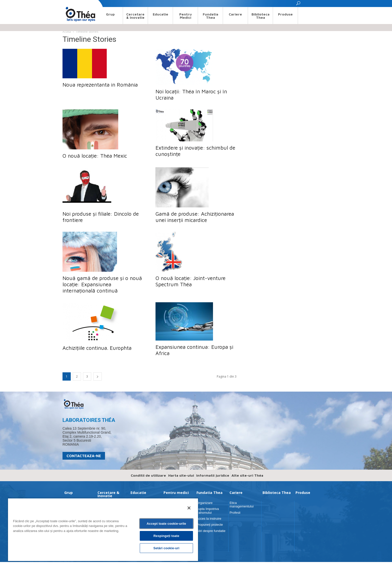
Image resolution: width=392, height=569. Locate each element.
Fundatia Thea (210, 16)
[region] (103, 529)
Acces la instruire (209, 519)
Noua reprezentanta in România (100, 85)
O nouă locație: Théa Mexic (95, 156)
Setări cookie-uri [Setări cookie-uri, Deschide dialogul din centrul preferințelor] (166, 548)
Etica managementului (241, 505)
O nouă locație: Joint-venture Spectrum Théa (190, 281)
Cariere (235, 14)
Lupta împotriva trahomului (208, 511)
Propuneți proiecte (210, 525)
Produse (285, 14)
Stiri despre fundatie (211, 531)
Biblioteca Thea (260, 16)
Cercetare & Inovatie (135, 16)
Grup (110, 14)
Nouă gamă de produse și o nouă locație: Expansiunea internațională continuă (102, 284)
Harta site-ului (181, 475)
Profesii (235, 513)
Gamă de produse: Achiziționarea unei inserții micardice (195, 217)
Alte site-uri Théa (247, 475)
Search (67, 3)
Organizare (204, 503)
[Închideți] (189, 508)
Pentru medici (185, 16)
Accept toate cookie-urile (166, 524)
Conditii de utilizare (148, 475)
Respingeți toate (166, 536)
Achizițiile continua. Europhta (97, 348)
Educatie (160, 14)
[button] (298, 5)
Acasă (67, 32)
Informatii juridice (213, 475)
